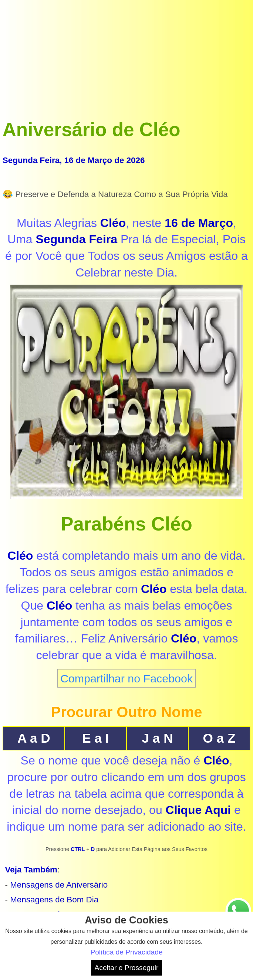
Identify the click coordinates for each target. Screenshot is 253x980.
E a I (95, 738)
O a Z (219, 738)
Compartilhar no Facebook (127, 678)
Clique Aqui (198, 810)
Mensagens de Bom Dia (54, 900)
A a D (34, 738)
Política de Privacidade (126, 952)
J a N (157, 738)
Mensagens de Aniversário (59, 885)
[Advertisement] (127, 54)
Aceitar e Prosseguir (127, 968)
